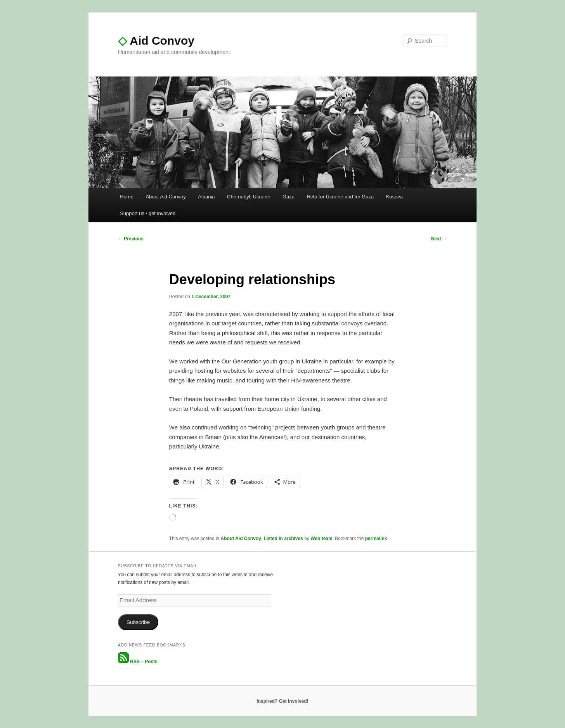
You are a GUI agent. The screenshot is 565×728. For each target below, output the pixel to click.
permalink (376, 539)
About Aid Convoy (166, 197)
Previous (131, 239)
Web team (321, 539)
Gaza (289, 197)
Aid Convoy (156, 41)
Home (127, 197)
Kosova (394, 197)
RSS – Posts (138, 662)
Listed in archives (283, 539)
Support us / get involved (148, 213)
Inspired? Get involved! (282, 701)
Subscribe (138, 622)
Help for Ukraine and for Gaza (340, 197)
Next (439, 239)
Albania (206, 197)
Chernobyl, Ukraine (249, 197)
